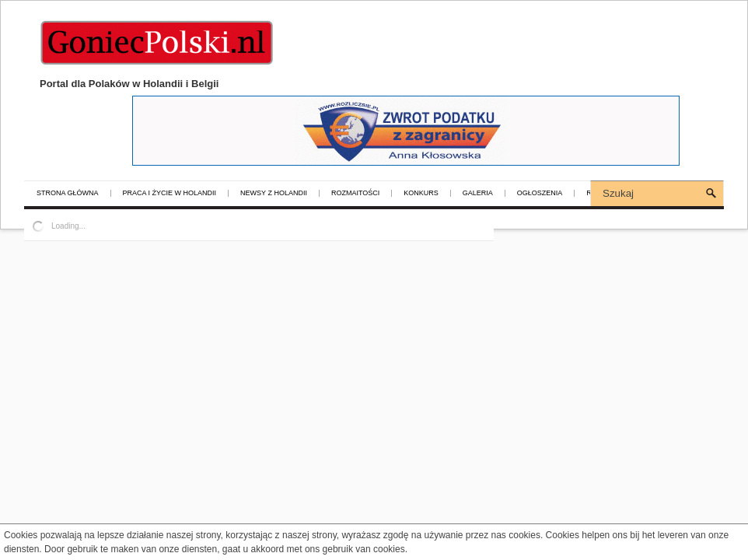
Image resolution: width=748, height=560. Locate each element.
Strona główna (68, 193)
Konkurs (421, 193)
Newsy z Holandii (274, 193)
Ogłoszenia (540, 193)
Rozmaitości (355, 193)
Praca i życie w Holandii (170, 193)
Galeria (478, 193)
